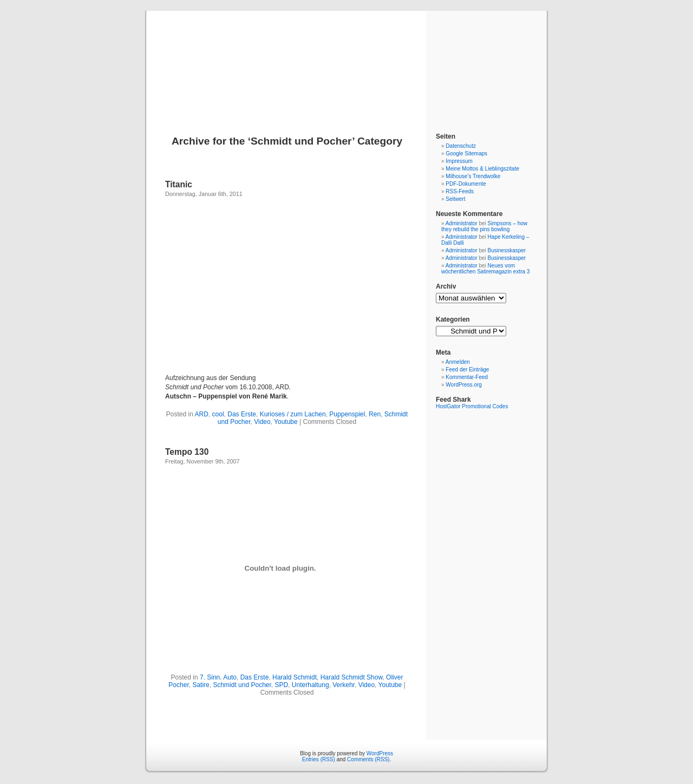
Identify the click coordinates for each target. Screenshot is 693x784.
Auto (230, 677)
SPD (282, 685)
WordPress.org (464, 385)
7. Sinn (210, 677)
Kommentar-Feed (467, 377)
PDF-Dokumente (466, 184)
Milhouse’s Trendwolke (473, 176)
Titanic (179, 184)
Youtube (286, 422)
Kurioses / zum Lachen (293, 414)
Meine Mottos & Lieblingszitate (482, 169)
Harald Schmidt (295, 677)
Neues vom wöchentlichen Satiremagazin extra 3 (485, 269)
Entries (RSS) (319, 759)
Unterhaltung (310, 685)
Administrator (462, 223)
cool (218, 414)
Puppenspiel (347, 414)
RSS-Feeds (460, 191)
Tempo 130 (187, 452)
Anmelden (458, 362)
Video (262, 422)
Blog (347, 61)
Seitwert (455, 199)
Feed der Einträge (467, 370)
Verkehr (344, 685)
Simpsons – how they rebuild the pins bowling (484, 226)
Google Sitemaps (466, 153)
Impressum (459, 161)
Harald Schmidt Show (352, 677)
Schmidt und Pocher (242, 685)
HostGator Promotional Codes (472, 406)
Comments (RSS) (368, 759)
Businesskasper (507, 250)
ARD (202, 414)
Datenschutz (461, 146)
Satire (201, 685)
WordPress (380, 753)
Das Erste (242, 414)
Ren (375, 414)
